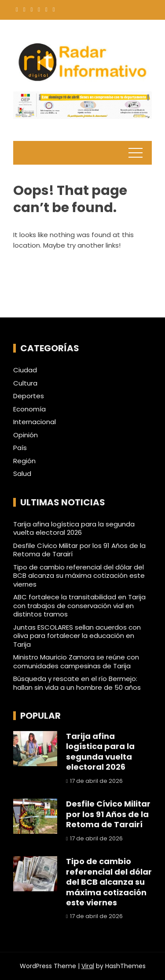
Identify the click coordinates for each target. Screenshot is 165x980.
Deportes (29, 396)
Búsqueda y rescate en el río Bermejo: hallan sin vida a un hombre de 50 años (77, 683)
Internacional (35, 422)
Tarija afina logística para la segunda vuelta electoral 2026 (74, 528)
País (20, 448)
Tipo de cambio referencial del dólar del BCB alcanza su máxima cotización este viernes (79, 576)
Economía (29, 409)
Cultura (25, 383)
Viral (88, 966)
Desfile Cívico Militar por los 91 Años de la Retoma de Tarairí (79, 550)
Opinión (26, 435)
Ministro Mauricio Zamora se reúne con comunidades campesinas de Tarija (76, 661)
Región (24, 461)
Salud (22, 474)
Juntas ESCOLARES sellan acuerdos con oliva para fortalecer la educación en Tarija (77, 636)
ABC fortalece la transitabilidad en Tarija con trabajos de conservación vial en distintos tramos (79, 605)
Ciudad (25, 370)
